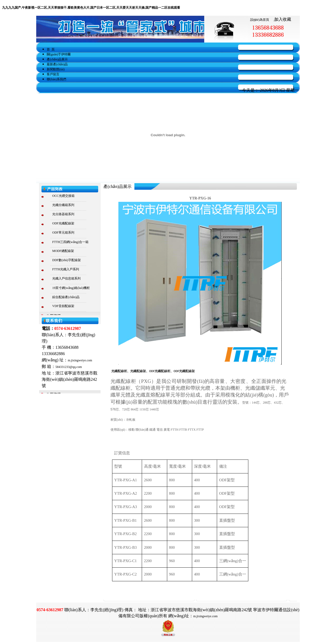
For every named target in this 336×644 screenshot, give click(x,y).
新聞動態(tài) (56, 69)
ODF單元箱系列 (63, 233)
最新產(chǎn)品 (57, 64)
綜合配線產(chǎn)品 (66, 297)
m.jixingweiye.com (80, 360)
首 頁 (51, 49)
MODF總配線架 (63, 251)
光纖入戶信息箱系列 (66, 278)
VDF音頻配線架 (63, 306)
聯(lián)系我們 (56, 79)
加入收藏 (283, 19)
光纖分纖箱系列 (63, 205)
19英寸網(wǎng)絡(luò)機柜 (71, 288)
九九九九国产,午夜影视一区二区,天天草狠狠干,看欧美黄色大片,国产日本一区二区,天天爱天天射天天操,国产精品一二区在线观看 (91, 8)
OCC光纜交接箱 (63, 196)
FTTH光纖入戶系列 (66, 269)
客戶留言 (53, 74)
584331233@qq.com (69, 367)
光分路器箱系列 (63, 214)
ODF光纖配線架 (63, 223)
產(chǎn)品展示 (57, 59)
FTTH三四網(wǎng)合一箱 (70, 242)
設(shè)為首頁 (260, 20)
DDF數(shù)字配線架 (67, 260)
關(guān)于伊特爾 (59, 54)
